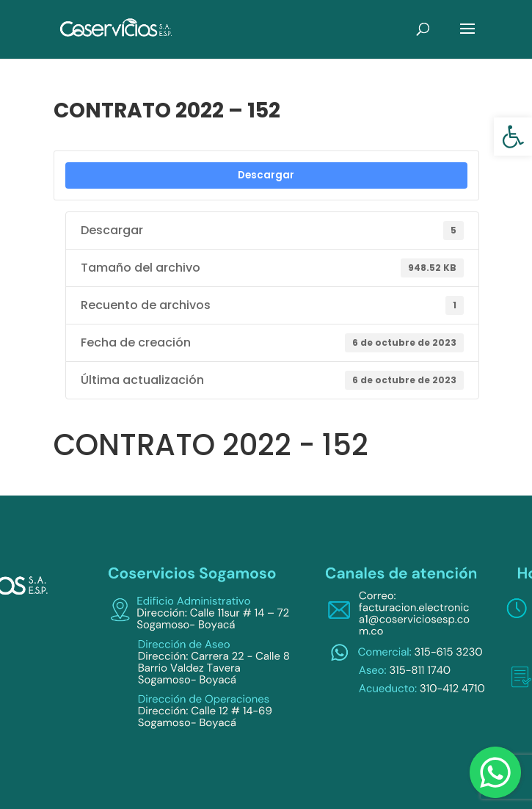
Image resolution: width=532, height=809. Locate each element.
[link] (513, 137)
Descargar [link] (266, 175)
